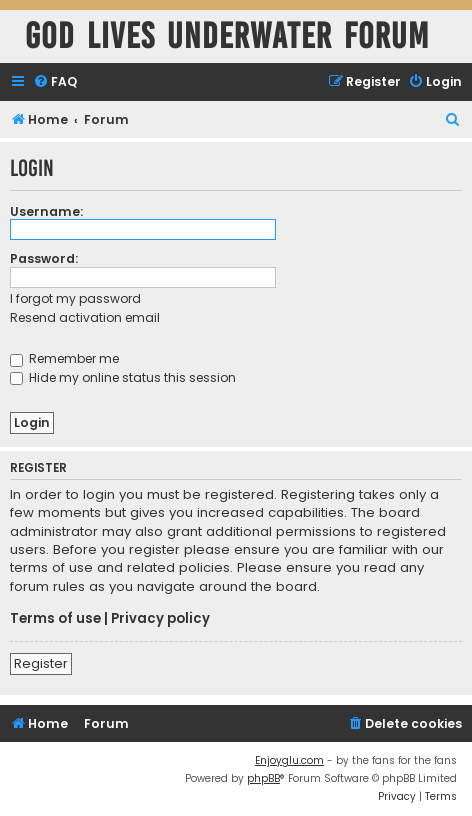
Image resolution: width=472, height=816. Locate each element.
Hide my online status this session (123, 377)
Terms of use (55, 619)
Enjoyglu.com (289, 760)
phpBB (263, 778)
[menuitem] (55, 82)
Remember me (64, 358)
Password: (44, 258)
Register (41, 663)
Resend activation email (85, 317)
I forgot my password (75, 298)
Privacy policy (160, 619)
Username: (46, 211)
